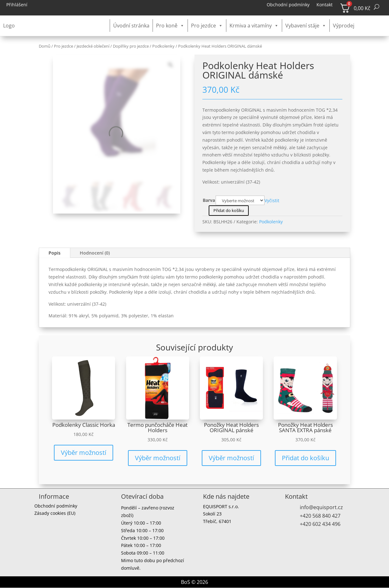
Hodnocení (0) (95, 253)
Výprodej (344, 26)
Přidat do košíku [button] (305, 458)
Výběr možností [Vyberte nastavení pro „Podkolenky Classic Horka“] (84, 453)
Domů (45, 46)
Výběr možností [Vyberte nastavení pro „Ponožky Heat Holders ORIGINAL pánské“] (231, 458)
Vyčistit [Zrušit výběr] (272, 200)
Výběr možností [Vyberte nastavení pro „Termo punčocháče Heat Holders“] (158, 458)
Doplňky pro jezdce (131, 46)
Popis (55, 253)
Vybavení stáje (306, 26)
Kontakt (325, 5)
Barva (209, 200)
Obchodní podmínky (288, 5)
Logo (9, 26)
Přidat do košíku (229, 210)
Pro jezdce (207, 26)
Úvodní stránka (131, 26)
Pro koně (170, 26)
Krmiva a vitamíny (254, 26)
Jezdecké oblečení (93, 46)
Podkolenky (163, 46)
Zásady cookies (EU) (55, 514)
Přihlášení (17, 5)
